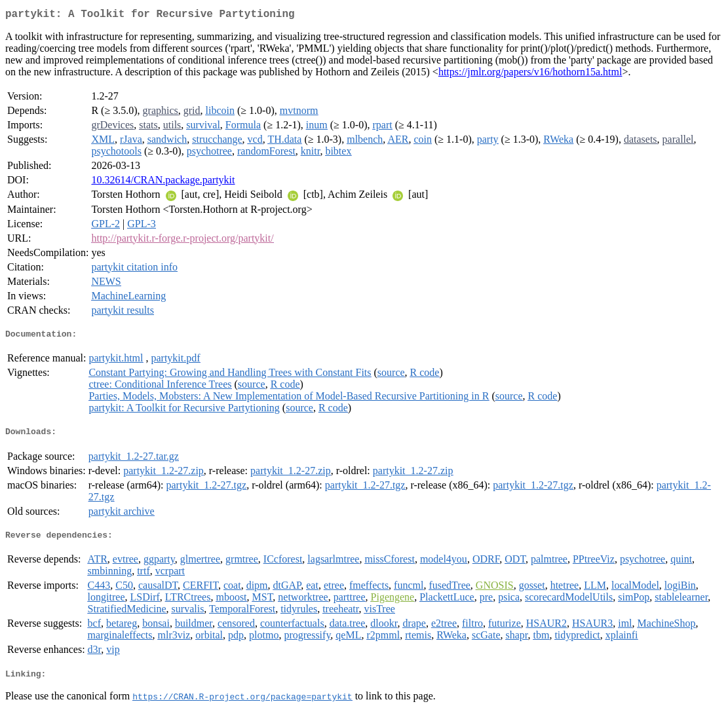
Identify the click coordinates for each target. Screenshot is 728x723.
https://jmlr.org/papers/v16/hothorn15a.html (530, 74)
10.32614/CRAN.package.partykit (163, 182)
